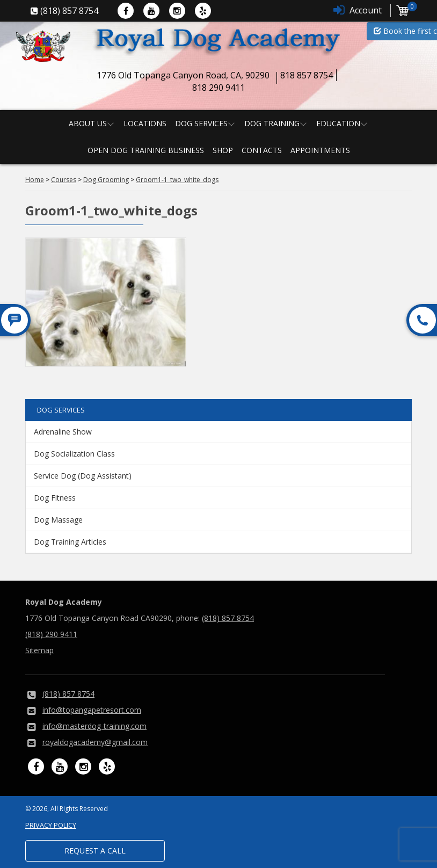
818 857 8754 (307, 75)
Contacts (262, 150)
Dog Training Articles (70, 542)
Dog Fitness (55, 498)
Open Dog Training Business (146, 150)
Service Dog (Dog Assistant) (83, 476)
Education (338, 123)
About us (88, 123)
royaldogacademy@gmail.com (95, 742)
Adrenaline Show (63, 432)
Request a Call (95, 851)
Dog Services (201, 123)
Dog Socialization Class (74, 454)
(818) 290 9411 (51, 634)
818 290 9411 (218, 88)
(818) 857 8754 (228, 618)
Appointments (320, 150)
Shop (223, 150)
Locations (145, 123)
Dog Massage (58, 520)
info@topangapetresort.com (92, 710)
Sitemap (39, 650)
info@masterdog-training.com (94, 726)
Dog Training (272, 123)
